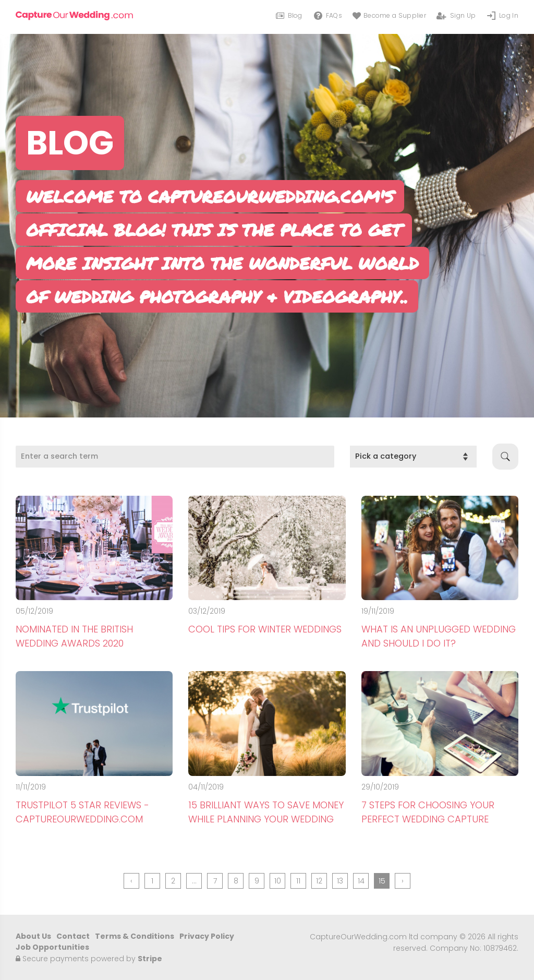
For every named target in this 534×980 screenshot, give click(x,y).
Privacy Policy (207, 936)
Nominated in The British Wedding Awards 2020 (74, 636)
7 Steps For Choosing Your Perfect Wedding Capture (428, 812)
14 (361, 881)
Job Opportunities (52, 947)
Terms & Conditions (135, 936)
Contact (73, 936)
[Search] (175, 457)
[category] (413, 457)
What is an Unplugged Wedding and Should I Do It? (439, 636)
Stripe (150, 959)
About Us (33, 936)
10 (278, 881)
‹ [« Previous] (131, 881)
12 (319, 881)
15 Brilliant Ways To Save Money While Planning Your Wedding (266, 812)
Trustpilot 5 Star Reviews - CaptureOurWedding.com (82, 812)
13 (340, 881)
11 (298, 881)
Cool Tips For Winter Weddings (265, 629)
